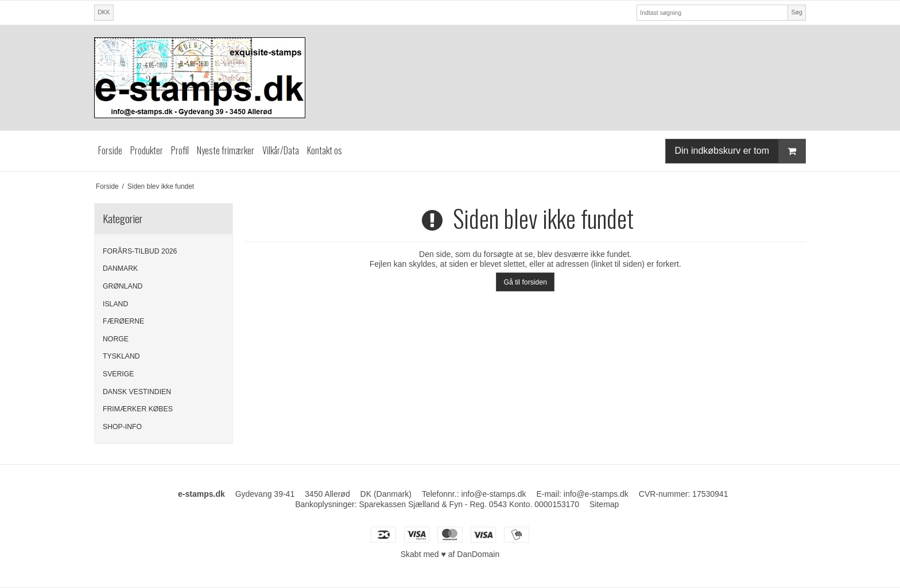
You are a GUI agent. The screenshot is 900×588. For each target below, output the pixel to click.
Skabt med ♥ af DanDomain (450, 554)
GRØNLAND (123, 286)
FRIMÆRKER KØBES (138, 409)
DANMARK (120, 268)
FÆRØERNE (123, 321)
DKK (104, 12)
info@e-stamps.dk (493, 494)
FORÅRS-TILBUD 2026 (140, 251)
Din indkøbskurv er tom (740, 151)
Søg (796, 12)
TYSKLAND (121, 356)
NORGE (116, 339)
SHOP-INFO (122, 427)
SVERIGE (118, 374)
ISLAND (115, 304)
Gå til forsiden (525, 282)
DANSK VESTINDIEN (137, 392)
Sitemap (604, 504)
